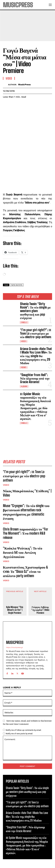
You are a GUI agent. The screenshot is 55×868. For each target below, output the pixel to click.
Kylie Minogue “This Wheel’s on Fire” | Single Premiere (15, 610)
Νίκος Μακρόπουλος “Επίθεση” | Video (27, 493)
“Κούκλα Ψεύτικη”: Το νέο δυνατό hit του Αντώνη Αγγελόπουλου (23, 552)
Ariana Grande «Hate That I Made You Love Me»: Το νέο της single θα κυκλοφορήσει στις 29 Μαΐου (36, 356)
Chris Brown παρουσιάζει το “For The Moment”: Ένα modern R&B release (26, 533)
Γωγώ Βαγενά (17, 285)
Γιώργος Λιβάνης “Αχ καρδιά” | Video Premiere (40, 610)
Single (24, 322)
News (24, 367)
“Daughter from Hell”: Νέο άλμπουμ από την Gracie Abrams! (35, 378)
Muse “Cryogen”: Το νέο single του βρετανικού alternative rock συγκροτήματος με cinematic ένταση (26, 512)
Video (24, 341)
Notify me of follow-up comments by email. (24, 730)
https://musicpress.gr (14, 647)
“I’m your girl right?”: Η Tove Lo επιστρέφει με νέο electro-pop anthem (36, 333)
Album (24, 386)
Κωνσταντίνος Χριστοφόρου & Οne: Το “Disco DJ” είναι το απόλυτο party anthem (26, 571)
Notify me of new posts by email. (19, 734)
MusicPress (24, 85)
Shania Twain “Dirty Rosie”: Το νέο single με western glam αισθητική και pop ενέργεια (35, 311)
